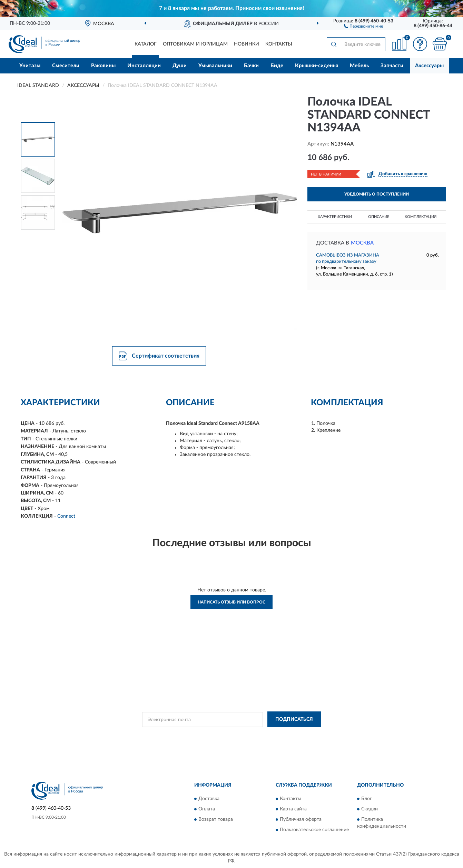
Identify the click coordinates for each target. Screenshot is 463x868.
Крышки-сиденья (317, 66)
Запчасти (392, 66)
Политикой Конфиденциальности (222, 735)
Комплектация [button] (421, 217)
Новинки (247, 44)
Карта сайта (293, 809)
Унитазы (30, 66)
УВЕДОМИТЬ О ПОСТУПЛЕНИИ (377, 194)
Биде (277, 66)
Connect (66, 516)
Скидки (370, 809)
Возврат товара (216, 819)
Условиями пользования (283, 735)
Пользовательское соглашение (314, 830)
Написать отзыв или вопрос (231, 602)
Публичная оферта (301, 819)
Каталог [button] (146, 44)
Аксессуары (429, 66)
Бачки (251, 66)
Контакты (279, 44)
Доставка (209, 799)
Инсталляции (144, 66)
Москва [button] (362, 243)
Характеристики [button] (335, 217)
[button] (363, 26)
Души (180, 66)
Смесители (66, 66)
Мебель (359, 66)
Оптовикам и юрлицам (195, 44)
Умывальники (215, 66)
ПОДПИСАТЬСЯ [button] (294, 719)
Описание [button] (379, 217)
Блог (367, 799)
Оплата (207, 809)
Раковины (103, 66)
